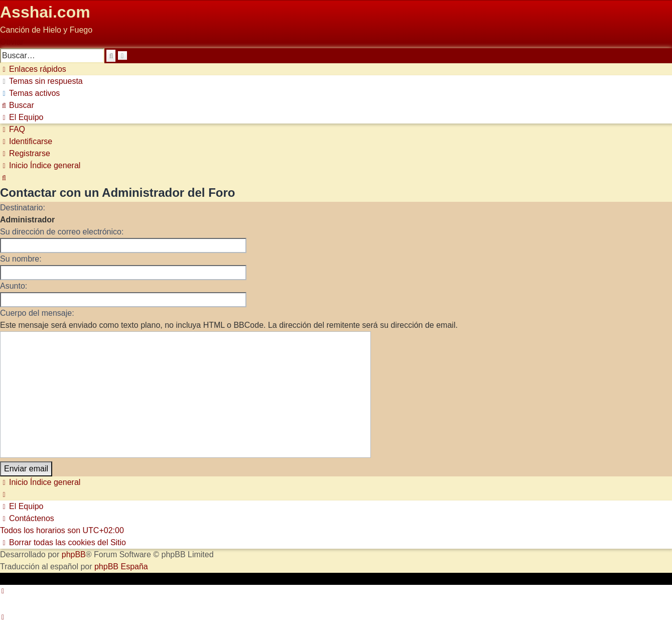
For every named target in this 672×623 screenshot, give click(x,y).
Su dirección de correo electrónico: (62, 232)
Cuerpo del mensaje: (37, 313)
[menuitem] (41, 81)
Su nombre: (21, 259)
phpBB (74, 554)
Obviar (12, 42)
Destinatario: (23, 208)
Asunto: (14, 286)
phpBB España (121, 567)
